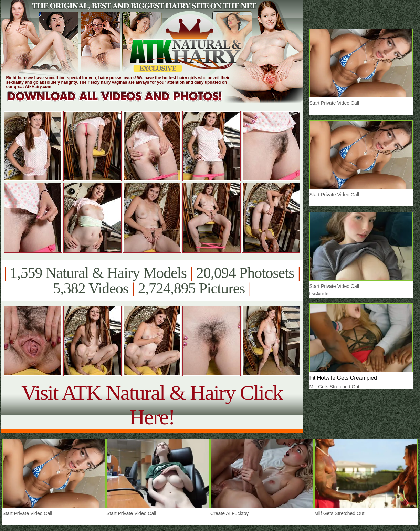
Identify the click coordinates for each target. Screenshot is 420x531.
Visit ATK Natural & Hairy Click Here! (152, 405)
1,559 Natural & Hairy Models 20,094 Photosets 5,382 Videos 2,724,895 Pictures (152, 281)
